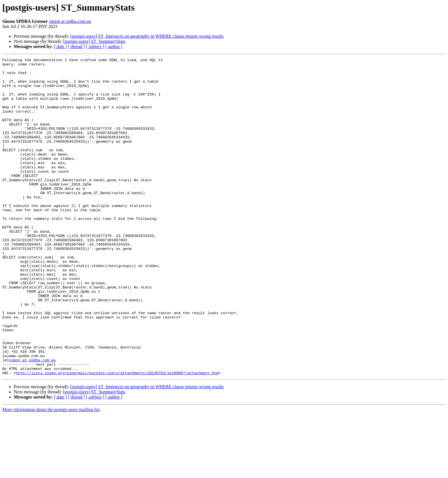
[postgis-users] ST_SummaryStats (94, 41)
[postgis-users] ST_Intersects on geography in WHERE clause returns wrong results (147, 36)
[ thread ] (76, 46)
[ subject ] (95, 46)
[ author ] (114, 46)
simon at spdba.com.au (70, 21)
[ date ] (60, 46)
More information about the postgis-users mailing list (51, 473)
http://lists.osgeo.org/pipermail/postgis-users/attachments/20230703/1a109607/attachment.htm (117, 436)
